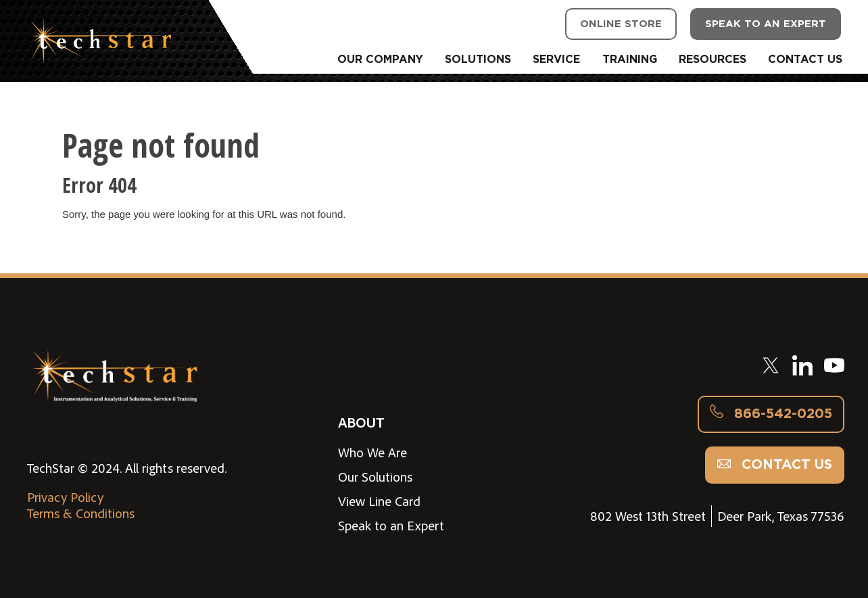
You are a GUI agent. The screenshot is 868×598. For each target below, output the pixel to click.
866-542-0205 (771, 414)
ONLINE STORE (621, 24)
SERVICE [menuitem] (556, 60)
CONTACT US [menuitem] (805, 60)
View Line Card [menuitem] (379, 501)
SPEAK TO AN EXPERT (766, 24)
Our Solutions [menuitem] (375, 477)
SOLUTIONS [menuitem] (478, 60)
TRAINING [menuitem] (630, 60)
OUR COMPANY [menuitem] (380, 60)
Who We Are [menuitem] (372, 453)
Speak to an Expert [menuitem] (391, 526)
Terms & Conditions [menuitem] (81, 513)
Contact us (775, 465)
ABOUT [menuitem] (361, 422)
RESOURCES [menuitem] (713, 60)
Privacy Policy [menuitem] (65, 497)
